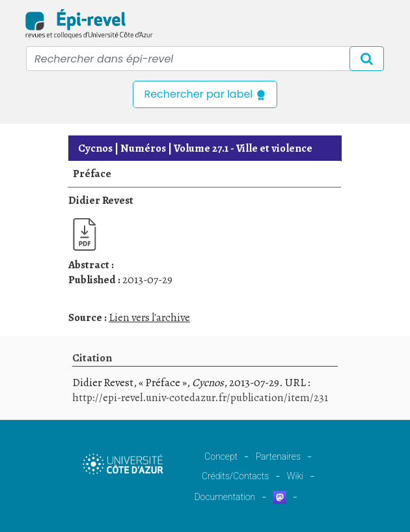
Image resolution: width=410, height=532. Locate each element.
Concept (221, 456)
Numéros (143, 148)
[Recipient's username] (205, 59)
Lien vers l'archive (149, 317)
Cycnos (95, 148)
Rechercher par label (205, 94)
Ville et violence (243, 148)
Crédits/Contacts (235, 476)
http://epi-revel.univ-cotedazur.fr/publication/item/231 (200, 398)
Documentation (225, 497)
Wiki (295, 476)
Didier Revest (101, 200)
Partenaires (278, 456)
